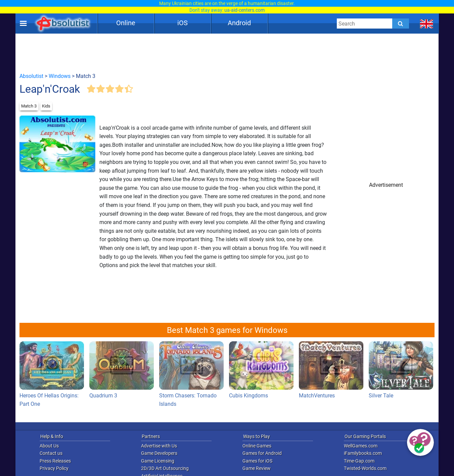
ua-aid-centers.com (244, 10)
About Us (49, 446)
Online (126, 23)
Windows (60, 76)
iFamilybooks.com (363, 453)
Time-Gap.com (359, 461)
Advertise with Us (159, 446)
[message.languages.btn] (427, 24)
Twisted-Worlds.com (365, 468)
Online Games (257, 446)
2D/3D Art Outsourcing (165, 468)
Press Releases (55, 461)
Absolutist (31, 76)
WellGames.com (361, 446)
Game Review (257, 468)
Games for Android (262, 453)
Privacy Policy (54, 468)
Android (239, 23)
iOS (183, 23)
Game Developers (159, 453)
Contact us (51, 453)
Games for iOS (257, 461)
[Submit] (401, 24)
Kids (46, 106)
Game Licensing (158, 461)
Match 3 (29, 106)
